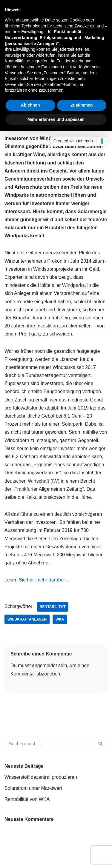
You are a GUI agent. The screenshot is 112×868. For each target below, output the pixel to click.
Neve (10, 857)
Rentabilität (53, 607)
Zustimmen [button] (82, 105)
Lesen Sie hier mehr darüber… (37, 580)
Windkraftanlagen (27, 619)
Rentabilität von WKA (27, 799)
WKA (60, 619)
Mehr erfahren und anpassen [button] (56, 119)
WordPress (65, 857)
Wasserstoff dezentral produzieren (41, 777)
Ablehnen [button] (30, 105)
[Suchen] (49, 744)
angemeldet (45, 665)
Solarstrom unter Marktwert (33, 788)
